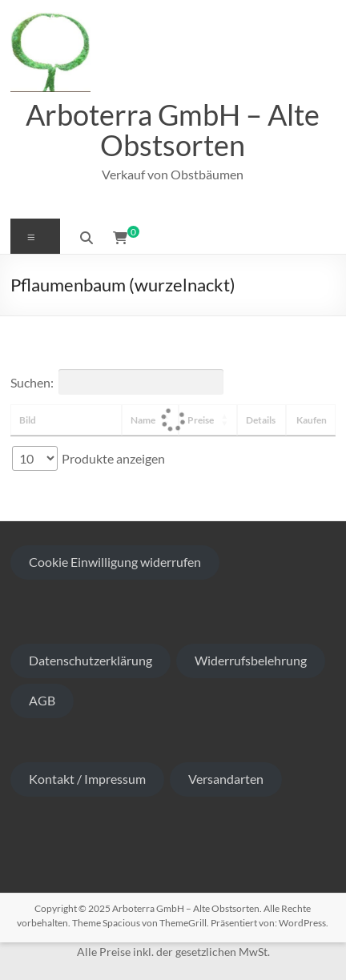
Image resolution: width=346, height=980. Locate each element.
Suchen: (117, 382)
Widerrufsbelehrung (251, 660)
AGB (42, 700)
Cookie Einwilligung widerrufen (115, 562)
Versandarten (226, 779)
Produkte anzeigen (89, 458)
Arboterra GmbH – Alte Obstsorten (173, 130)
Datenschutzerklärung (91, 660)
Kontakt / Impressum (87, 779)
